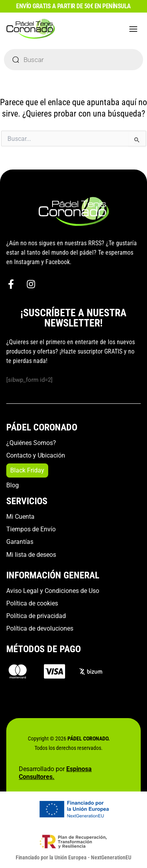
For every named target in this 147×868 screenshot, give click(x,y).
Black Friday (27, 470)
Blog (13, 485)
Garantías (20, 542)
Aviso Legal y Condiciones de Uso (53, 591)
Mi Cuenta (20, 517)
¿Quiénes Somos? (31, 443)
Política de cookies (32, 603)
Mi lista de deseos (31, 555)
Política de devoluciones (40, 628)
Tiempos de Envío (31, 529)
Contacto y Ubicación (36, 455)
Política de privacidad (36, 616)
